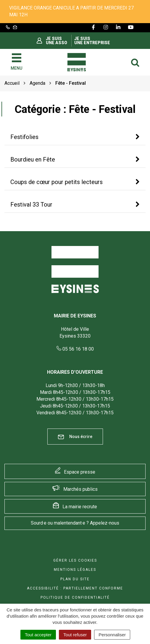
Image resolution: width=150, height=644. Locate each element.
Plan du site (75, 579)
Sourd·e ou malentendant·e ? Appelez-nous (75, 523)
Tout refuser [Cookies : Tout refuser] (75, 635)
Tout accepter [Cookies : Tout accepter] (38, 635)
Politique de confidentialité (75, 597)
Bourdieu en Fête (33, 159)
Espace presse (80, 472)
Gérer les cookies (75, 560)
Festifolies (24, 137)
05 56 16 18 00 (75, 349)
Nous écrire (75, 437)
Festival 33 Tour (31, 204)
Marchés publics (80, 489)
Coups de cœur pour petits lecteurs (57, 182)
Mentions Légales (75, 570)
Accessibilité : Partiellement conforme (75, 588)
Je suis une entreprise (92, 41)
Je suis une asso (57, 41)
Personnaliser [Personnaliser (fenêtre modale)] (112, 635)
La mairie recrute (80, 507)
